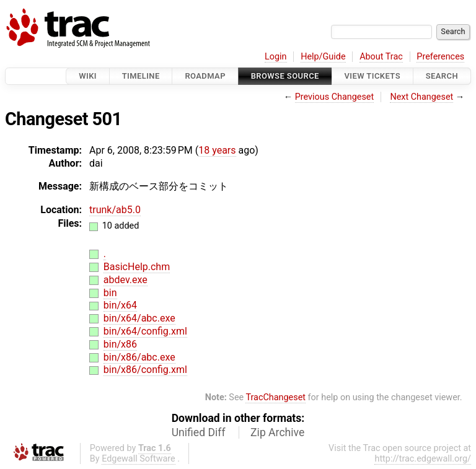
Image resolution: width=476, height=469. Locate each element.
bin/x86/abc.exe (139, 357)
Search (442, 76)
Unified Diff (199, 432)
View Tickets (372, 76)
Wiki (88, 76)
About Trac (381, 57)
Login (276, 57)
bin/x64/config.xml (145, 331)
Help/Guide (323, 57)
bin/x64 (120, 305)
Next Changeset (421, 97)
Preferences (440, 57)
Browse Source (285, 76)
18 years (217, 150)
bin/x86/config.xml (145, 370)
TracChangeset (275, 397)
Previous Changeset (335, 97)
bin (110, 293)
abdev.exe (126, 280)
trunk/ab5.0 (115, 210)
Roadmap (205, 76)
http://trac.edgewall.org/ (423, 459)
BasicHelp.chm (137, 267)
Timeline (141, 76)
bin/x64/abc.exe (139, 318)
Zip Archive (277, 432)
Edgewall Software (139, 459)
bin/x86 (120, 344)
